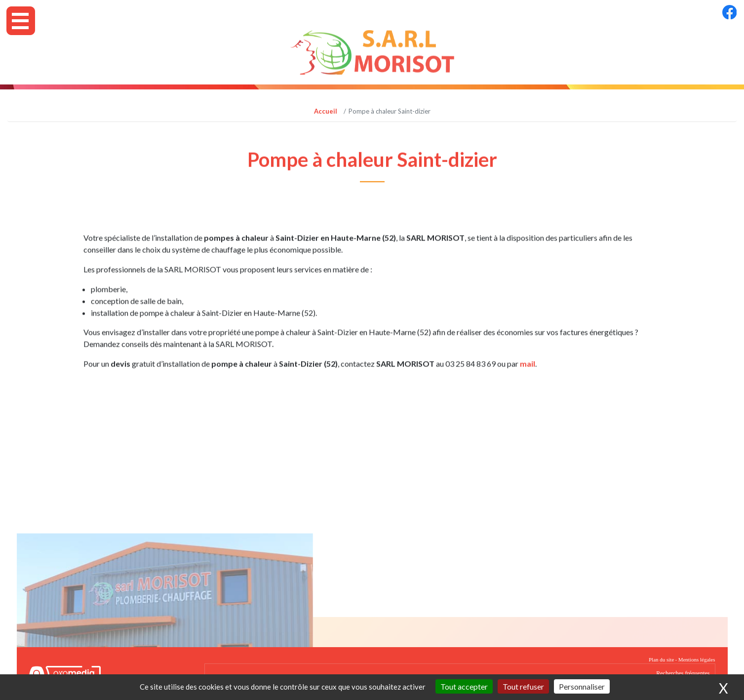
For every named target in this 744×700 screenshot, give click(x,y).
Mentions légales (697, 659)
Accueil (326, 111)
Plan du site (661, 659)
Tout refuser (523, 686)
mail (528, 372)
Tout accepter (464, 686)
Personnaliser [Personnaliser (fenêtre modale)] (582, 686)
